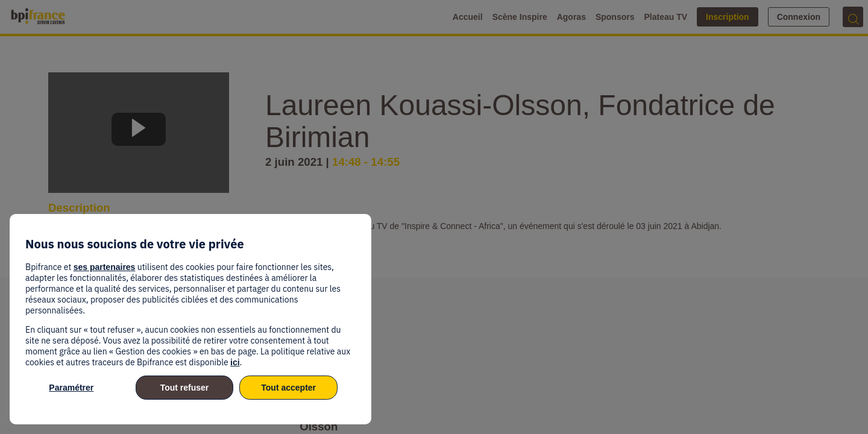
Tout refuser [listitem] (185, 388)
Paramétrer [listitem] (71, 388)
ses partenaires (105, 267)
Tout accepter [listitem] (288, 388)
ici (235, 362)
